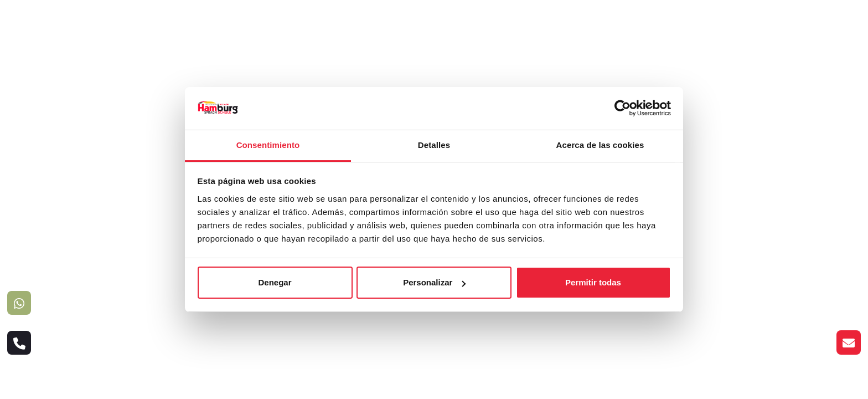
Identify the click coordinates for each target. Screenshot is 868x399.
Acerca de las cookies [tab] (600, 145)
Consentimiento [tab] (268, 145)
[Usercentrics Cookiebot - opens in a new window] (622, 108)
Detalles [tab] (434, 145)
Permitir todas (593, 282)
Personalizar (434, 282)
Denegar (275, 282)
